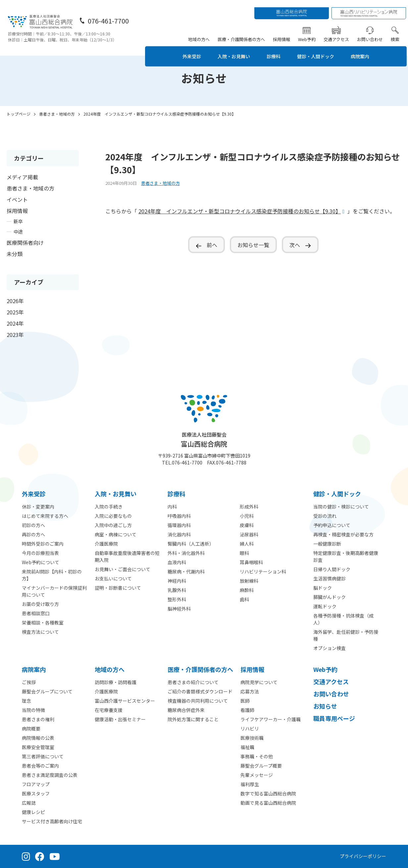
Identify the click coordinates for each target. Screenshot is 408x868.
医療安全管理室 (38, 747)
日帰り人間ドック (332, 569)
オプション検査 (330, 648)
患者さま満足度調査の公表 (50, 775)
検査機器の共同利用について (198, 701)
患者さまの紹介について (193, 682)
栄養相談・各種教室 (43, 623)
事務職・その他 (257, 756)
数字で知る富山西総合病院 (268, 793)
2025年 (15, 312)
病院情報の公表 (38, 738)
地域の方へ (200, 32)
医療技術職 (252, 738)
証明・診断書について (118, 588)
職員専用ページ (334, 718)
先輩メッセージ (257, 775)
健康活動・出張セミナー (120, 719)
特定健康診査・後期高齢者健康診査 (346, 556)
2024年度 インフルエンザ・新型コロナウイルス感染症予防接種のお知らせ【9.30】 (240, 211)
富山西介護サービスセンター (125, 701)
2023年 (15, 335)
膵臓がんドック (330, 597)
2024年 (15, 323)
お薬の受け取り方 (40, 604)
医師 (245, 701)
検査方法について (40, 632)
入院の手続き (109, 507)
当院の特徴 (33, 710)
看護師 (247, 710)
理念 (26, 701)
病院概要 (31, 729)
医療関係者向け (25, 243)
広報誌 (29, 803)
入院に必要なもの (113, 516)
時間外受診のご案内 (43, 544)
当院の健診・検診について (341, 507)
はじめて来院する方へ (45, 516)
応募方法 (250, 691)
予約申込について (332, 525)
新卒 (18, 221)
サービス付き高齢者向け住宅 (52, 821)
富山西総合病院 (204, 440)
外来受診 (186, 49)
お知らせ (325, 706)
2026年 (15, 301)
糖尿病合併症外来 (186, 710)
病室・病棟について (116, 534)
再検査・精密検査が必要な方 (343, 534)
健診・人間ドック (320, 49)
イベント (17, 199)
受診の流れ (325, 516)
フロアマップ (36, 784)
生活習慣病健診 (330, 578)
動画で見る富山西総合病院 (268, 803)
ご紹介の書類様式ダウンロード (200, 691)
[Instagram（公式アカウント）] (26, 856)
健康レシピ (33, 812)
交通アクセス (338, 32)
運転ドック (325, 606)
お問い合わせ (371, 32)
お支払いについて (113, 578)
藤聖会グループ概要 (261, 766)
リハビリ (250, 729)
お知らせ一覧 (253, 245)
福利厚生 (250, 784)
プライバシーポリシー (363, 856)
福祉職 (247, 747)
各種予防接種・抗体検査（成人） (343, 619)
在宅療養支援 (109, 710)
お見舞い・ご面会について (123, 569)
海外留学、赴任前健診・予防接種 (346, 635)
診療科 (275, 49)
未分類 (15, 254)
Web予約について (41, 562)
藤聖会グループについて (47, 691)
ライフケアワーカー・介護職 (271, 719)
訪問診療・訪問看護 (116, 682)
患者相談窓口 (36, 613)
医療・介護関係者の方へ (243, 32)
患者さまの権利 (38, 719)
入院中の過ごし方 (113, 525)
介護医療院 (106, 544)
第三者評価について (43, 756)
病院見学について (259, 682)
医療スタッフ (36, 793)
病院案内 (369, 49)
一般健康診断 (327, 544)
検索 (396, 32)
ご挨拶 (29, 682)
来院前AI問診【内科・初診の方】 (52, 575)
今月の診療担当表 (40, 553)
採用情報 (283, 32)
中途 (18, 232)
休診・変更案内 (38, 507)
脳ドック (323, 588)
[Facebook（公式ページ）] (40, 856)
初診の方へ (33, 525)
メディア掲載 (22, 177)
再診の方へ (33, 534)
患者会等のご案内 (40, 766)
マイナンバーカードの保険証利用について (54, 591)
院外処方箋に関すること (193, 719)
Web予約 (308, 32)
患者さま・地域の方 (30, 188)
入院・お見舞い (231, 49)
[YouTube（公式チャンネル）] (55, 856)
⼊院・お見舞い (116, 494)
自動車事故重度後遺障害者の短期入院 (127, 556)
